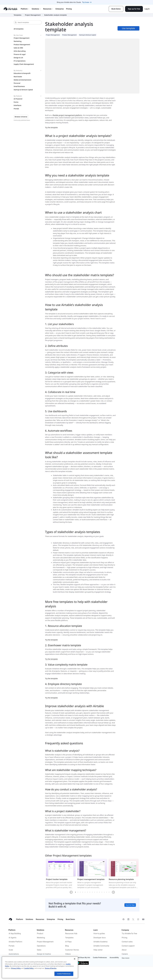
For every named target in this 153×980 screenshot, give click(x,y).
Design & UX (18, 58)
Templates (18, 15)
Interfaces (18, 105)
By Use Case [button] (28, 35)
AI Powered (18, 99)
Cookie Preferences (64, 974)
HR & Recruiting (20, 51)
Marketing (18, 41)
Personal (17, 83)
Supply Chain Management (24, 64)
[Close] (75, 959)
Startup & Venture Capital (23, 90)
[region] (40, 967)
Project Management (33, 15)
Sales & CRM (18, 48)
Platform (26, 9)
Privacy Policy (16, 968)
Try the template (51, 127)
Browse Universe (21, 117)
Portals (16, 109)
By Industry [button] (28, 71)
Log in (147, 9)
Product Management (22, 45)
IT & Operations (20, 61)
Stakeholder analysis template (55, 15)
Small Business (19, 86)
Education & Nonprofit (22, 73)
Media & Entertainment (23, 80)
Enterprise (61, 9)
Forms (16, 102)
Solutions (37, 9)
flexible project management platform (67, 115)
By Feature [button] (28, 96)
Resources (49, 9)
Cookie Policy (29, 968)
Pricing (70, 9)
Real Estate (18, 77)
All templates (19, 29)
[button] (71, 892)
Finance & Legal (20, 54)
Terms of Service (51, 968)
